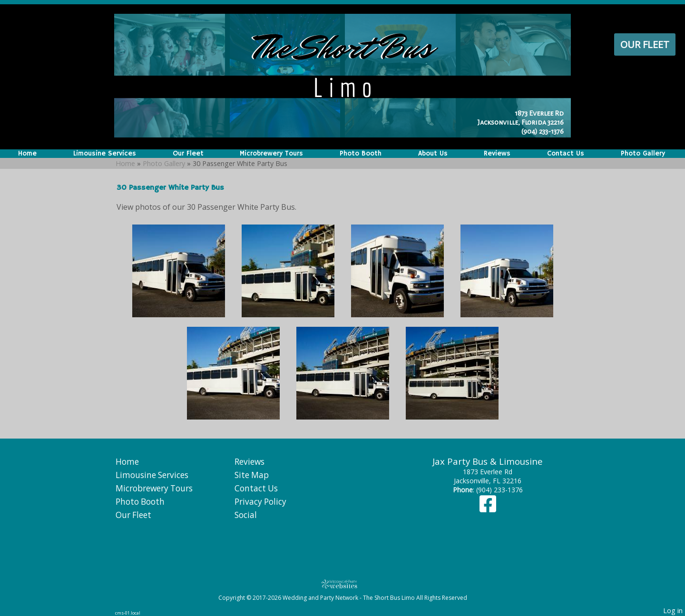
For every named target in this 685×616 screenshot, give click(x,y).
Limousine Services (105, 154)
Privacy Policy (260, 502)
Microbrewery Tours (271, 154)
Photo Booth (361, 154)
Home (27, 154)
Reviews (497, 154)
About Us (433, 154)
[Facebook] (488, 508)
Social (246, 515)
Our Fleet (645, 44)
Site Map (252, 475)
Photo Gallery (643, 154)
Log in (673, 611)
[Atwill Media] (342, 584)
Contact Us (566, 154)
